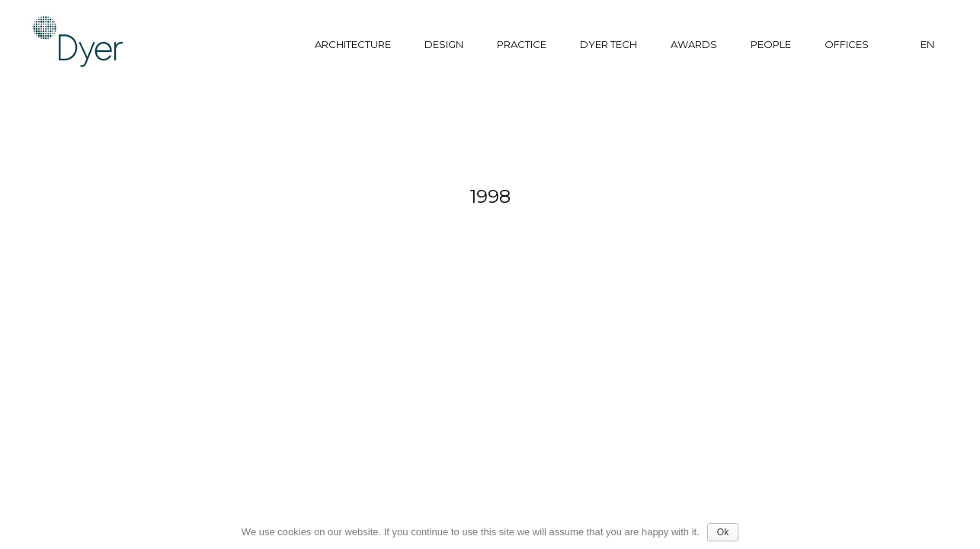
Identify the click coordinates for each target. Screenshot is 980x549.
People (771, 44)
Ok (723, 532)
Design (444, 44)
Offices (847, 44)
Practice (522, 44)
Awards (694, 44)
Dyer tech (608, 44)
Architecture (353, 44)
